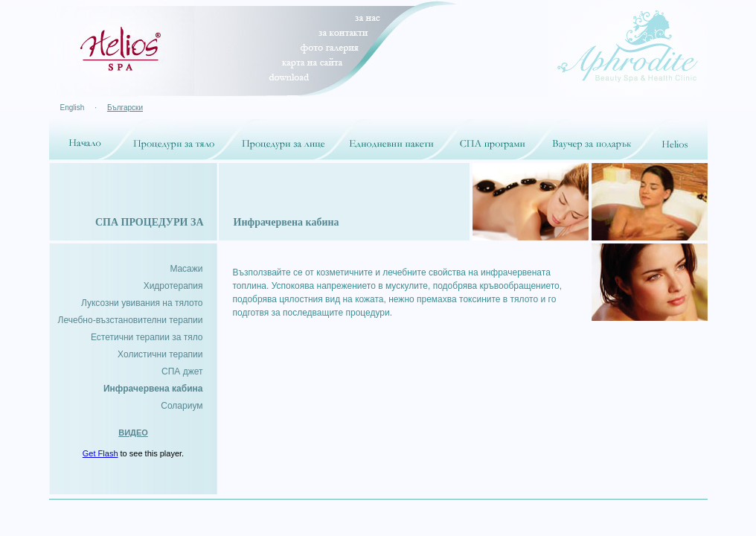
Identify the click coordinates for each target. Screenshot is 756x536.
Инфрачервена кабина (153, 389)
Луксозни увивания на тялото (142, 303)
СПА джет (182, 371)
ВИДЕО (133, 433)
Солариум (182, 406)
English (73, 108)
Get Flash (100, 453)
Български (125, 108)
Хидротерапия (173, 286)
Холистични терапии (160, 354)
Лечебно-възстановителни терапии (131, 320)
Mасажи (186, 269)
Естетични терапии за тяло (147, 337)
